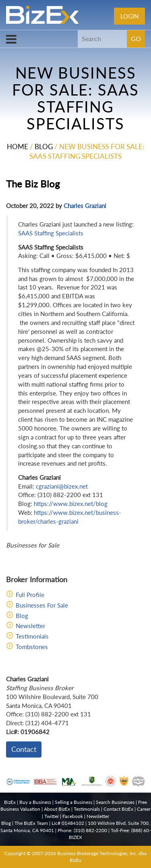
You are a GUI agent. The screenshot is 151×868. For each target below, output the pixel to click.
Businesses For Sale (42, 605)
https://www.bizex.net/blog (71, 504)
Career (144, 809)
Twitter (52, 816)
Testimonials (32, 636)
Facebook (73, 816)
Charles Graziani (85, 206)
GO (136, 39)
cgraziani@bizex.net (62, 486)
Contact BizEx (118, 809)
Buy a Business (35, 802)
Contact (24, 749)
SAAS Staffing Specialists (51, 233)
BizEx (10, 802)
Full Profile (30, 595)
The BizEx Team (31, 823)
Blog (44, 147)
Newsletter (30, 626)
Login (129, 16)
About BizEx (57, 809)
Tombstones (32, 647)
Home (18, 147)
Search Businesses (115, 802)
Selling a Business (73, 802)
